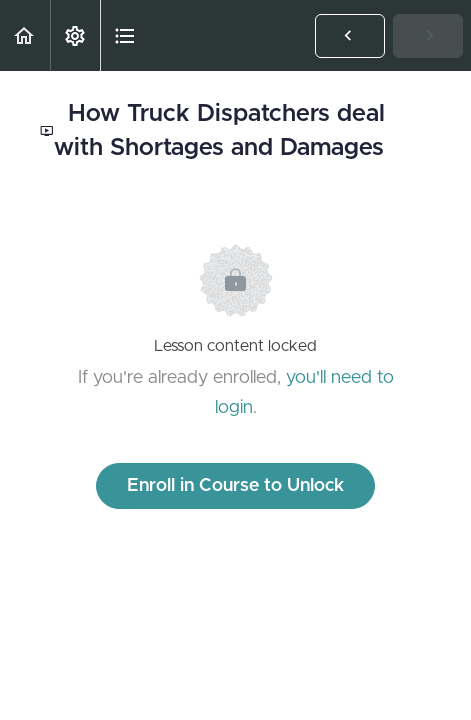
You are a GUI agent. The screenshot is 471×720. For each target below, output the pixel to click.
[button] (25, 35)
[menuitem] (75, 35)
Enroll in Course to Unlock (235, 486)
